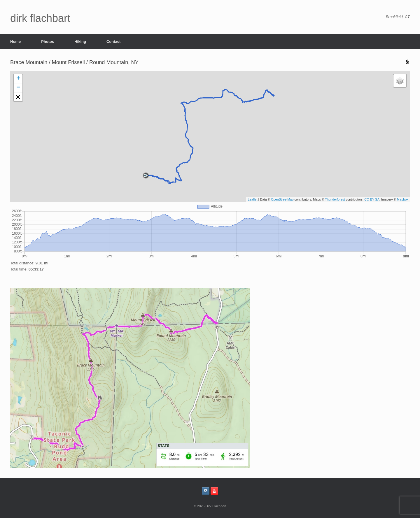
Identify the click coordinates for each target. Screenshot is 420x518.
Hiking (80, 42)
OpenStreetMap (282, 199)
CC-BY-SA (372, 199)
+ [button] (18, 79)
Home (15, 42)
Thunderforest (335, 199)
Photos (48, 42)
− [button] (18, 88)
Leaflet (252, 199)
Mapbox (403, 199)
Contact (113, 42)
